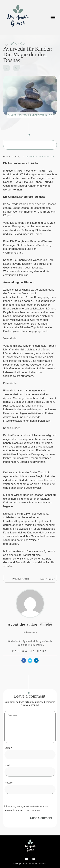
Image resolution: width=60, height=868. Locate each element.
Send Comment (41, 818)
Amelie (46, 624)
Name (8, 748)
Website (8, 783)
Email (8, 765)
